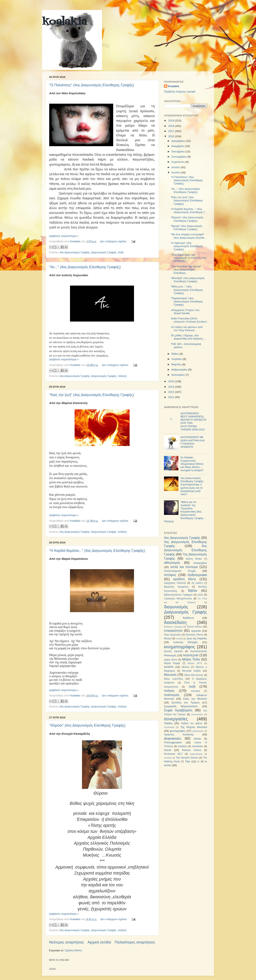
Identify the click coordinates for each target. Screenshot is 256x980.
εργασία (196, 631)
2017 (172, 131)
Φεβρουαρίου (180, 370)
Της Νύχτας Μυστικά (194, 727)
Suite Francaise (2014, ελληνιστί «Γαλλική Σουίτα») (189, 320)
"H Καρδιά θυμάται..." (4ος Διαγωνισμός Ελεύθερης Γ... (189, 211)
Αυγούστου (178, 162)
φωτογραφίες (178, 731)
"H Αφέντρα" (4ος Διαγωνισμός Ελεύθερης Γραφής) (187, 246)
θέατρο (168, 638)
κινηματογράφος (180, 647)
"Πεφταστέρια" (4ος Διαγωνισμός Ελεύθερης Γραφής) (187, 301)
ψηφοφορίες (173, 738)
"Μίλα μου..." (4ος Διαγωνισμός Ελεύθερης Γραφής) (187, 290)
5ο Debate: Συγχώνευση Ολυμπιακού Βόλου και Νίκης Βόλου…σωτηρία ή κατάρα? (192, 464)
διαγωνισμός (176, 607)
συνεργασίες (176, 719)
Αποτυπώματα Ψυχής (180, 571)
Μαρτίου (177, 364)
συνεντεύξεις (197, 714)
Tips (187, 761)
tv (198, 762)
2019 (172, 121)
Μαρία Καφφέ (172, 663)
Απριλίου (177, 359)
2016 (172, 136)
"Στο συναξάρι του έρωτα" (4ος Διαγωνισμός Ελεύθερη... (186, 270)
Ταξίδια (168, 723)
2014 (172, 387)
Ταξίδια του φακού (191, 723)
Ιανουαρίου (178, 375)
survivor (168, 758)
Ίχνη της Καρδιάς (197, 638)
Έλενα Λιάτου (194, 627)
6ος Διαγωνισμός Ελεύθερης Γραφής (185, 550)
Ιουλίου (176, 167)
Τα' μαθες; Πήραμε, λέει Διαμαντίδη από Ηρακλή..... (189, 337)
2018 (172, 126)
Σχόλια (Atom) (73, 950)
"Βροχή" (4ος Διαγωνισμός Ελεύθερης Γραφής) (187, 228)
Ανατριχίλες (200, 563)
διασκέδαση (175, 622)
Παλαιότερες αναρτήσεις (135, 942)
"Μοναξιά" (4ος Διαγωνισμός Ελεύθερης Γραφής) (188, 280)
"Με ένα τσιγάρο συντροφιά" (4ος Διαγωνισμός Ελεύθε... (189, 236)
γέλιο (200, 595)
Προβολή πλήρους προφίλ (180, 92)
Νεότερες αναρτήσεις (66, 942)
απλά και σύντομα (184, 567)
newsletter (197, 746)
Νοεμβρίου (178, 146)
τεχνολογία (169, 727)
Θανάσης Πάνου (194, 635)
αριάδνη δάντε (185, 579)
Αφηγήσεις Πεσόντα (175, 583)
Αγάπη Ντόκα (194, 559)
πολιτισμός (172, 695)
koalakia (64, 22)
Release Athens (192, 750)
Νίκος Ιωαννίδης (173, 679)
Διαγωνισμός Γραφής (104, 252)
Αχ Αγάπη (197, 583)
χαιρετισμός (198, 731)
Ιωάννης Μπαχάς (186, 642)
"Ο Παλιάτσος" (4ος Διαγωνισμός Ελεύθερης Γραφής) (92, 85)
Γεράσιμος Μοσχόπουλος (178, 599)
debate (197, 739)
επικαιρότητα (173, 630)
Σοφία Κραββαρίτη (178, 710)
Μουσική (170, 675)
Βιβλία (193, 591)
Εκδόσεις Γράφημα (173, 627)
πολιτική (195, 691)
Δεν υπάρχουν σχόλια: (114, 241)
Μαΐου (175, 354)
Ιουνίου (176, 172)
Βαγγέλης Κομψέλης (176, 587)
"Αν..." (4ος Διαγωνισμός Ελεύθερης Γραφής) (85, 267)
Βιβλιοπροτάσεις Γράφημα (178, 595)
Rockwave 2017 (173, 754)
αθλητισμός (172, 563)
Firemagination (173, 742)
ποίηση (122, 376)
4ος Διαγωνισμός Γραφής (75, 252)
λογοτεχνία (191, 655)
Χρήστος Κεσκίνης (179, 734)
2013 (172, 392)
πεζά (121, 252)
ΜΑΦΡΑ (169, 667)
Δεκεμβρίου (179, 141)
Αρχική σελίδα (99, 942)
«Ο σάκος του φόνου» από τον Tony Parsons (187, 329)
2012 (172, 397)
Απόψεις (170, 575)
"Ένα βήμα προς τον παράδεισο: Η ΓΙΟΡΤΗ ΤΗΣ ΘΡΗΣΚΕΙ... (189, 258)
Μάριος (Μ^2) (195, 663)
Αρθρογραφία (197, 575)
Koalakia (174, 86)
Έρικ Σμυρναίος (172, 635)
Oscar (168, 750)
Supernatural (196, 754)
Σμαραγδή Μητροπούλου (181, 706)
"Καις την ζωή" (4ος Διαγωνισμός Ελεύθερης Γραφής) (92, 395)
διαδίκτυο (188, 618)
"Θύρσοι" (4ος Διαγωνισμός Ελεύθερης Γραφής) (87, 725)
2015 (172, 381)
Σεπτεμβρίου (179, 157)
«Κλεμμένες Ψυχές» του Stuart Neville (185, 312)
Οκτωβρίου (178, 151)
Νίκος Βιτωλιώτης (194, 675)
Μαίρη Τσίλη (191, 659)
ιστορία (179, 638)
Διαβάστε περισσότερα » (64, 236)
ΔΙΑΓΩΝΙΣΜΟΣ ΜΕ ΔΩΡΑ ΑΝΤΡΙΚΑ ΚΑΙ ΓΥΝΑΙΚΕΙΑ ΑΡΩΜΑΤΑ (192, 442)
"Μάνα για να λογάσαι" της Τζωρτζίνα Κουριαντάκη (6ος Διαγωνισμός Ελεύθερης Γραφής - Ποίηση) (184, 512)
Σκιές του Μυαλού (195, 699)
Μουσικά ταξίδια (191, 671)
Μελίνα (185, 667)
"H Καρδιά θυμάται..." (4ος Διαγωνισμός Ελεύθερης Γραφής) (97, 551)
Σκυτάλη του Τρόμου (185, 702)
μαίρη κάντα (171, 660)
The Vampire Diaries (187, 758)
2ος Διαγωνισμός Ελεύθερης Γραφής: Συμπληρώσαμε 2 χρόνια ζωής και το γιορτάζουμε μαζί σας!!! (192, 486)
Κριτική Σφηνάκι (173, 651)
